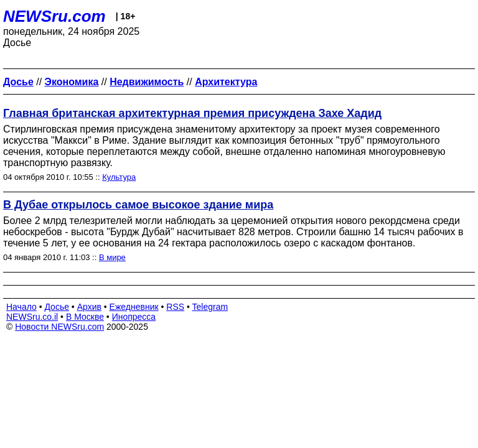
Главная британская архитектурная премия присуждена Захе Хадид (192, 113)
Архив (89, 307)
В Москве (85, 317)
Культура (119, 177)
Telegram (210, 307)
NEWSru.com (54, 16)
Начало (21, 307)
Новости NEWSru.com (59, 327)
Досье (57, 307)
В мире (112, 257)
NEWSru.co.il (32, 317)
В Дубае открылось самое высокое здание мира (138, 205)
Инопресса (134, 317)
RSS (175, 307)
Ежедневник (134, 307)
